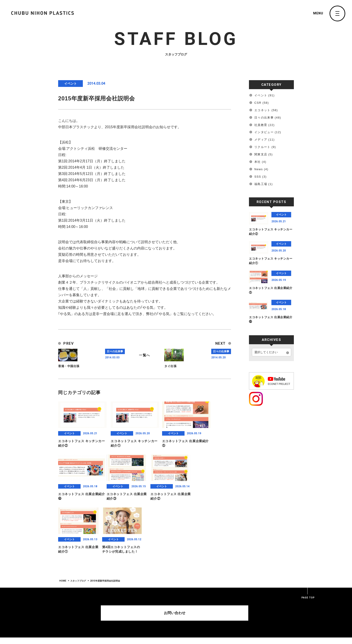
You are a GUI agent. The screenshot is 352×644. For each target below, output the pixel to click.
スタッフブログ (78, 528)
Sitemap (263, 624)
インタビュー (264, 132)
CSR (258, 103)
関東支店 (261, 154)
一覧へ (145, 355)
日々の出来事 (264, 118)
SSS (258, 177)
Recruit (236, 601)
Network (236, 609)
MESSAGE (145, 609)
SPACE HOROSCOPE (271, 593)
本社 (258, 162)
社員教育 (261, 125)
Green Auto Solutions (187, 601)
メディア (261, 140)
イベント (261, 95)
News (259, 169)
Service (176, 593)
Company (143, 601)
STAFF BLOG (181, 617)
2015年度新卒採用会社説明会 (105, 528)
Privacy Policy (268, 616)
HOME (63, 528)
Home (141, 593)
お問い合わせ (176, 559)
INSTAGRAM (265, 601)
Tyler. (235, 616)
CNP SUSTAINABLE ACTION (189, 629)
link (260, 609)
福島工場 (261, 184)
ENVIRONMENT (149, 621)
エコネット (262, 110)
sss (233, 624)
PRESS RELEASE (184, 622)
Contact (236, 593)
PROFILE (144, 615)
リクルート (262, 147)
